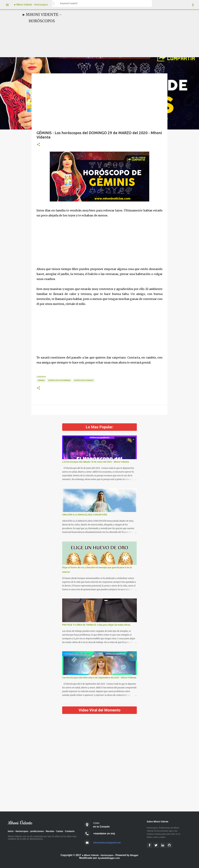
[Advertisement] (124, 33)
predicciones (41, 831)
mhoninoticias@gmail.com (109, 843)
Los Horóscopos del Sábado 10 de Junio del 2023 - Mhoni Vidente (96, 462)
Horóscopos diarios (84, 380)
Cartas (66, 831)
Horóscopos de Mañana (59, 380)
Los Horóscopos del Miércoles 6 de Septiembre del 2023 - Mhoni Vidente (99, 678)
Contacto (13, 836)
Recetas (55, 831)
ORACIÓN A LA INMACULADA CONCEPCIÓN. (85, 515)
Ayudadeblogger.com (109, 858)
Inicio (11, 831)
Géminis (41, 380)
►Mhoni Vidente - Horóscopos (31, 5)
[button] (38, 145)
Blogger (137, 855)
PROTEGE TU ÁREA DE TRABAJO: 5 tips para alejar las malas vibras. (96, 625)
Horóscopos (24, 831)
